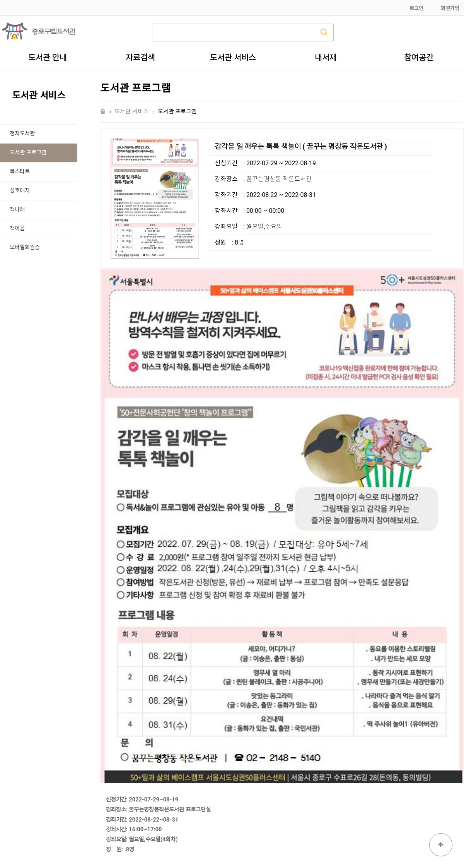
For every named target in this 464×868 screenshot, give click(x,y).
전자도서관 (22, 134)
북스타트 (20, 172)
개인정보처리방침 (358, 844)
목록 (451, 703)
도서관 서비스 (233, 57)
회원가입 (450, 8)
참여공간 (419, 57)
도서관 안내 (48, 57)
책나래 (17, 210)
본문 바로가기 (0, 0)
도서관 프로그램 (28, 153)
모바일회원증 (25, 247)
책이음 (17, 229)
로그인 (416, 8)
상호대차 (20, 191)
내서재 (326, 57)
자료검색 (140, 57)
